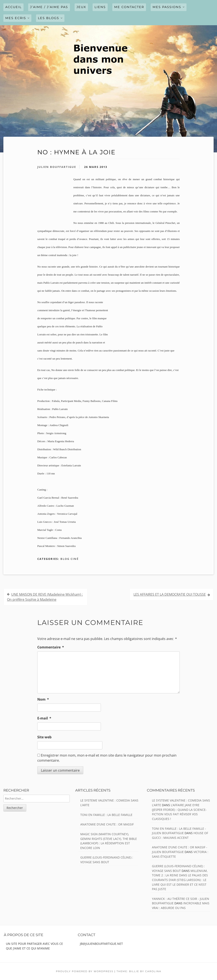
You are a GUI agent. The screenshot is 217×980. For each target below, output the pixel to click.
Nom (43, 699)
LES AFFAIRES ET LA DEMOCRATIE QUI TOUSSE (170, 594)
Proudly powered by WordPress (85, 971)
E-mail (44, 718)
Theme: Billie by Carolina (139, 971)
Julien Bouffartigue (57, 167)
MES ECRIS (16, 18)
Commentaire (51, 647)
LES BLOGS (49, 18)
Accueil (13, 7)
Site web (44, 737)
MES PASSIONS (167, 7)
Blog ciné (70, 559)
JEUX (81, 7)
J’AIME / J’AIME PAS (49, 7)
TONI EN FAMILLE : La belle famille (106, 815)
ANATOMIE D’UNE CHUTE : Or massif (107, 824)
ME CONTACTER (129, 7)
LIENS (100, 7)
